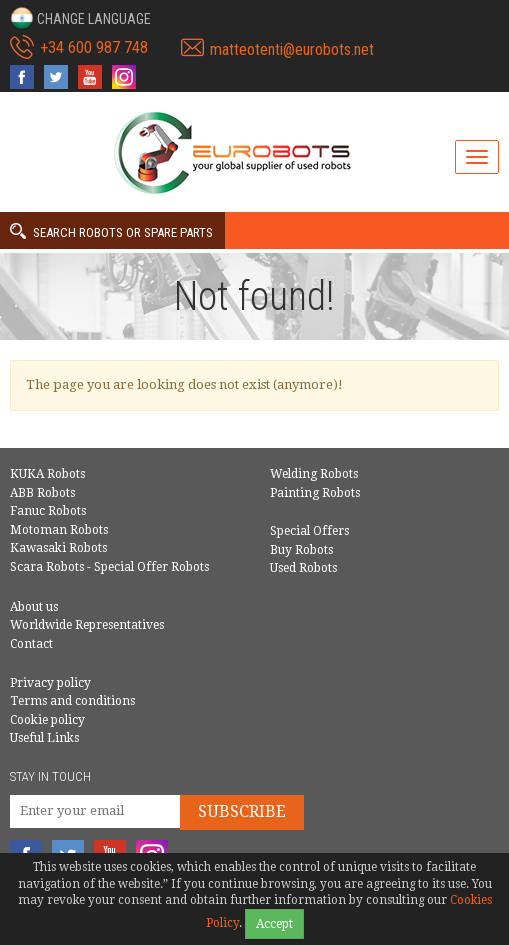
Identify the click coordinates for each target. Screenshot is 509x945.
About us (34, 607)
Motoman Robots (59, 530)
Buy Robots (301, 550)
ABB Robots (42, 493)
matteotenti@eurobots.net (292, 49)
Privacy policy (50, 683)
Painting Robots (315, 493)
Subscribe (242, 811)
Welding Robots (314, 474)
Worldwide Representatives (87, 625)
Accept (274, 924)
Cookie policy (47, 720)
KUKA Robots (47, 474)
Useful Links (44, 738)
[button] (80, 18)
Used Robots (303, 568)
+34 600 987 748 (94, 47)
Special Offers (309, 531)
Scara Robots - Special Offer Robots (109, 567)
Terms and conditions (72, 701)
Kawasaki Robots (58, 548)
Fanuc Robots (48, 511)
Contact (31, 644)
